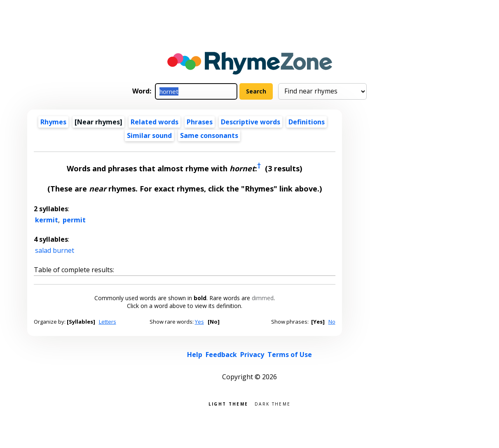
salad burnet (55, 250)
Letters (108, 322)
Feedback (221, 355)
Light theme (228, 403)
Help (195, 355)
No (332, 322)
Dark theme (273, 403)
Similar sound (149, 135)
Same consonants (209, 135)
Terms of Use (290, 355)
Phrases (200, 122)
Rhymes (53, 122)
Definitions (307, 122)
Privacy (252, 355)
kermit (47, 220)
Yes (199, 322)
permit (74, 220)
